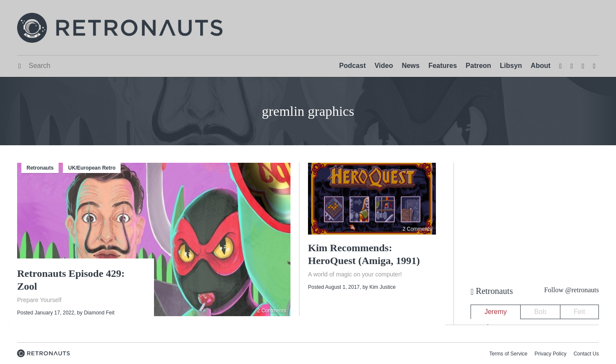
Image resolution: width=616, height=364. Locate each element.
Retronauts (40, 168)
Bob (540, 312)
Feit (579, 312)
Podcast (352, 66)
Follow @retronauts (572, 290)
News (411, 66)
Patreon (479, 66)
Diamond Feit (99, 313)
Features (443, 66)
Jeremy (495, 312)
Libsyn (511, 66)
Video (384, 66)
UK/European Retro (92, 168)
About (541, 66)
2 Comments (272, 311)
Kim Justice (382, 287)
